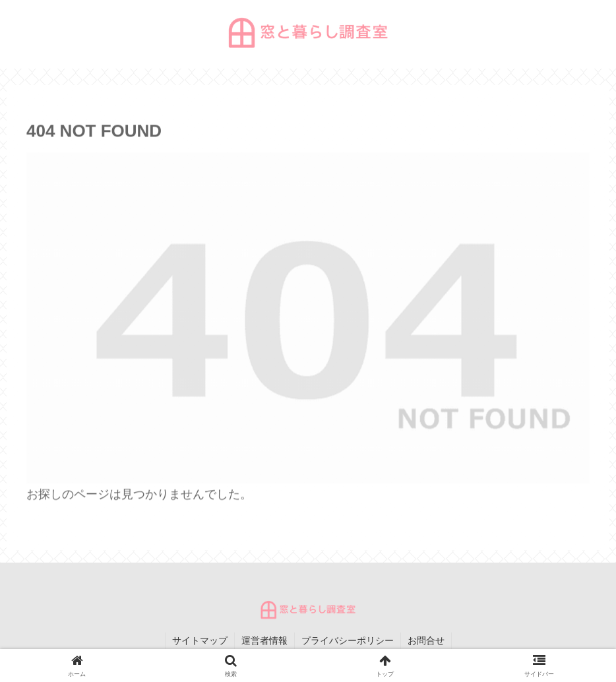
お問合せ (426, 640)
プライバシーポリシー (348, 640)
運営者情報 (264, 640)
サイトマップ (200, 640)
